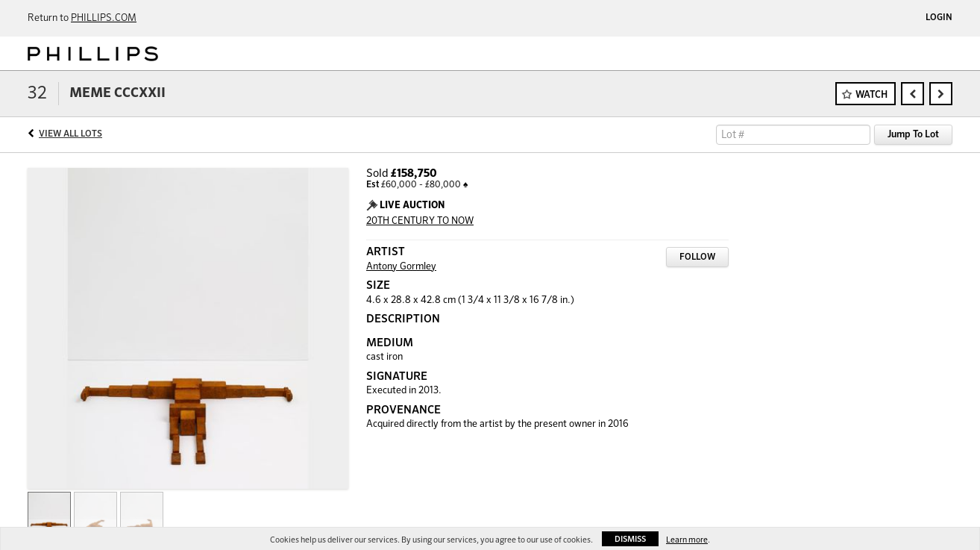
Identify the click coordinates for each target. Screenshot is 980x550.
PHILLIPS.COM (104, 18)
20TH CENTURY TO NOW (420, 221)
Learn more (687, 540)
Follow (697, 257)
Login (939, 18)
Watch (871, 95)
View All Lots (70, 134)
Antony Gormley (401, 267)
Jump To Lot (913, 135)
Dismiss (630, 539)
